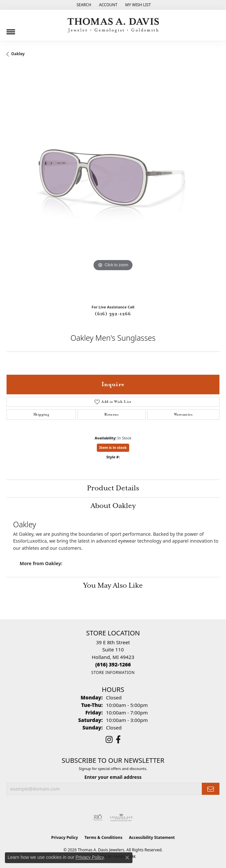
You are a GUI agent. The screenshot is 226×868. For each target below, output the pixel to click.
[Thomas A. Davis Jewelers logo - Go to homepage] (113, 25)
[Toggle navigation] (11, 29)
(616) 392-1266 (113, 314)
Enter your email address (113, 777)
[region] (113, 183)
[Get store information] (113, 672)
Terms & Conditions (103, 837)
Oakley (18, 54)
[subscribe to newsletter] (211, 789)
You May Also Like (113, 586)
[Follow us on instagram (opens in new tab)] (109, 740)
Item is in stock (113, 447)
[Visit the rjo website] (98, 818)
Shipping (41, 415)
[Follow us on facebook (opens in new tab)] (118, 740)
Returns (112, 415)
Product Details (113, 488)
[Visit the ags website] (121, 818)
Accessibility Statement (152, 837)
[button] (83, 5)
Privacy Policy (65, 837)
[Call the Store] (113, 664)
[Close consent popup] (127, 858)
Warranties (183, 415)
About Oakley (113, 506)
